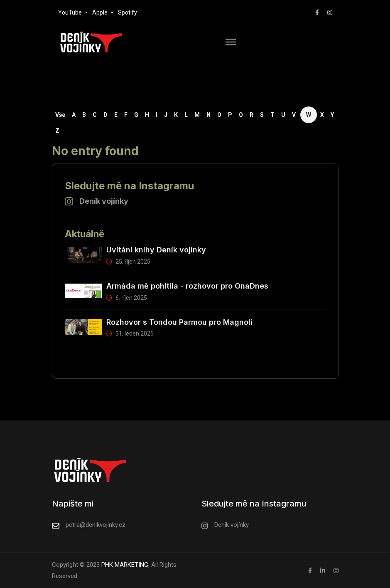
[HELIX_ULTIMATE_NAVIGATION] (231, 42)
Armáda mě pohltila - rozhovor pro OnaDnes (187, 286)
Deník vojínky (104, 201)
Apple (100, 12)
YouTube (70, 12)
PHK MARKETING (124, 565)
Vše (60, 115)
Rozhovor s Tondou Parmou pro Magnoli (179, 322)
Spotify (128, 12)
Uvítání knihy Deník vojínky (156, 250)
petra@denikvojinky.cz (96, 525)
